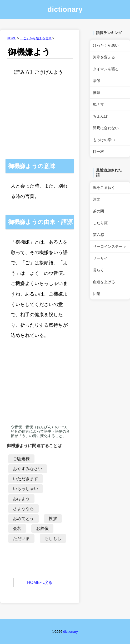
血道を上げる (104, 282)
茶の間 (98, 211)
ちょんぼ (100, 116)
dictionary (65, 9)
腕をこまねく (104, 187)
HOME (12, 38)
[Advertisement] (40, 124)
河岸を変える (104, 57)
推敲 (97, 93)
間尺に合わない (106, 128)
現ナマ (98, 104)
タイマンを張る (106, 69)
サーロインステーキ (109, 246)
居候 (97, 81)
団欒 (97, 294)
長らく (98, 270)
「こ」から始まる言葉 (36, 38)
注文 (97, 199)
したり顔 (100, 223)
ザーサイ (100, 258)
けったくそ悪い (106, 45)
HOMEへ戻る (40, 583)
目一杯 (98, 152)
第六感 (98, 235)
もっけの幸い (104, 140)
